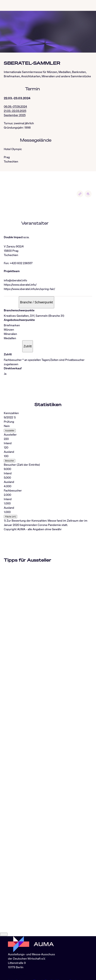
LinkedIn (14, 956)
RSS (11, 965)
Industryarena (28, 961)
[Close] (4, 910)
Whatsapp (63, 956)
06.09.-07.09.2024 (15, 106)
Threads (39, 956)
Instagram (27, 956)
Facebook (76, 956)
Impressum (15, 969)
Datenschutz (31, 969)
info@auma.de (17, 949)
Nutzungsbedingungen (54, 969)
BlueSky (50, 956)
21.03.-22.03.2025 (15, 111)
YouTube (14, 961)
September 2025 (15, 115)
